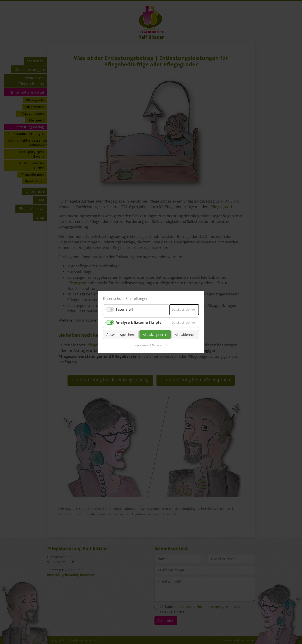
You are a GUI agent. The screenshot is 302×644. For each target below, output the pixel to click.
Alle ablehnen (185, 335)
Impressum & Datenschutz (151, 345)
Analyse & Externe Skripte (138, 322)
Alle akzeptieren (155, 335)
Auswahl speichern (121, 335)
